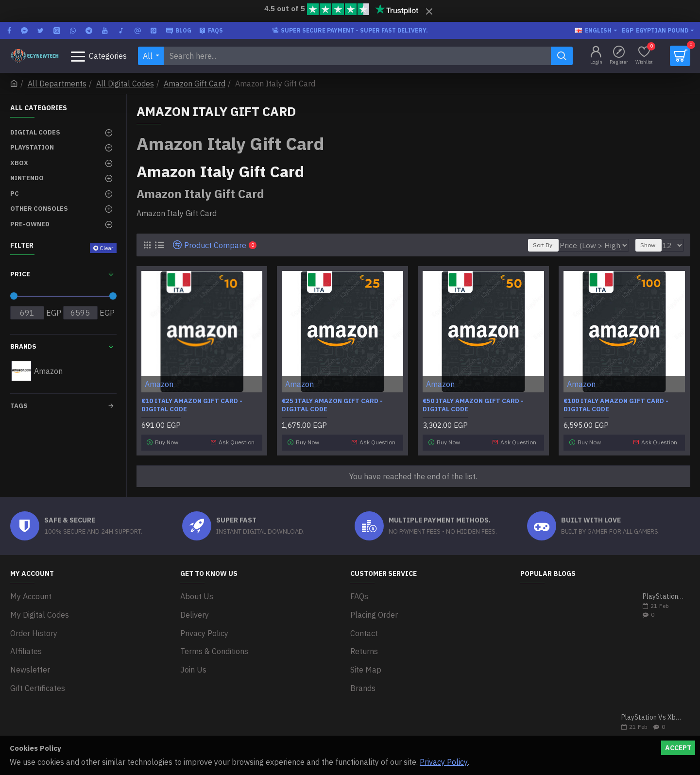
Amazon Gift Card (195, 84)
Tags (19, 406)
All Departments (57, 84)
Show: (651, 245)
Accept (678, 748)
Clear (106, 248)
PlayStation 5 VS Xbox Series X (663, 594)
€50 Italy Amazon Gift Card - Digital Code (473, 405)
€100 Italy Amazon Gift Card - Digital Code (616, 405)
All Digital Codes (125, 84)
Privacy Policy (444, 762)
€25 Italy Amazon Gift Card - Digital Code (332, 405)
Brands (23, 346)
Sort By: (560, 245)
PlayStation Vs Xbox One (653, 715)
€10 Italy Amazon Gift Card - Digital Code (192, 405)
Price (20, 274)
